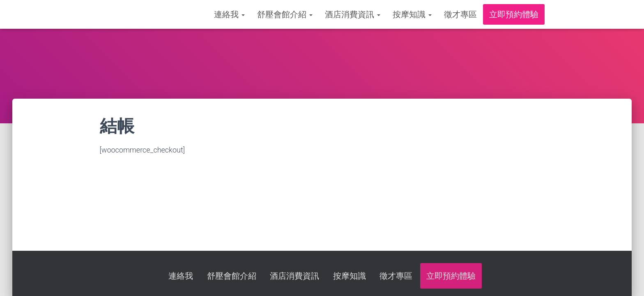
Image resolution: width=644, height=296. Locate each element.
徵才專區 (460, 14)
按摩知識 (412, 14)
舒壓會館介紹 (285, 14)
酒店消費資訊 (353, 14)
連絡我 (229, 14)
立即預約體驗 (514, 14)
